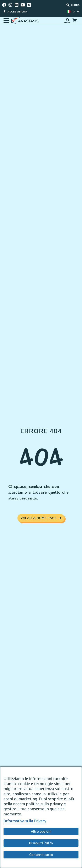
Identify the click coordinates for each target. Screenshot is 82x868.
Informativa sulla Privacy (25, 821)
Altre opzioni (41, 831)
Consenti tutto (41, 855)
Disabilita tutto (41, 843)
